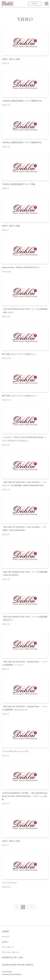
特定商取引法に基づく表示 (12, 957)
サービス (5, 937)
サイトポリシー (8, 947)
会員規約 (5, 931)
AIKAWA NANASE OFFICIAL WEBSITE (17, 965)
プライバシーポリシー (11, 952)
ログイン (35, 3)
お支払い (5, 942)
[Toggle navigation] (46, 3)
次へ (32, 907)
